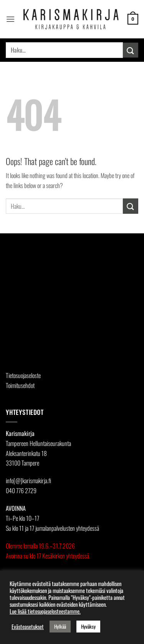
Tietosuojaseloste (23, 375)
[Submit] (131, 50)
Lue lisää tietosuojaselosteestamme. (45, 611)
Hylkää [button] (60, 626)
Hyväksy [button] (88, 626)
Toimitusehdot (20, 385)
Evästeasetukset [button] (28, 627)
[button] (10, 19)
